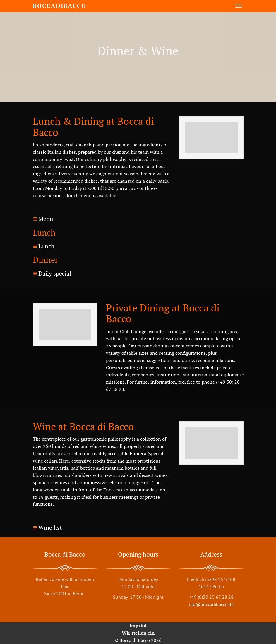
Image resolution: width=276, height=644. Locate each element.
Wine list (50, 528)
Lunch (46, 246)
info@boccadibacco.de (211, 604)
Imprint (138, 626)
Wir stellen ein (138, 633)
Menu (46, 219)
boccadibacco (60, 6)
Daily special (55, 273)
